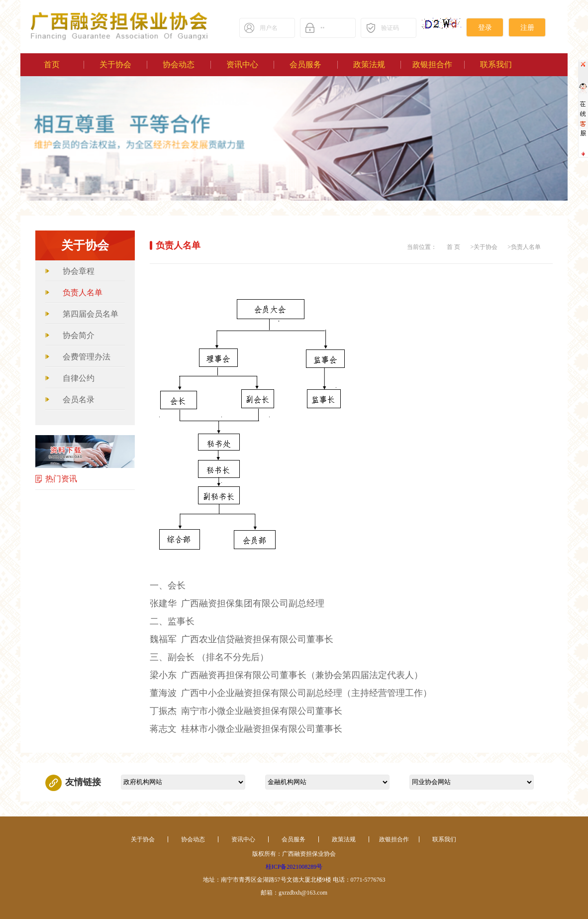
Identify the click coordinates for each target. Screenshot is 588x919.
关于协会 (115, 65)
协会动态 (179, 65)
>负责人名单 (524, 247)
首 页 (453, 247)
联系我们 (496, 65)
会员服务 (305, 65)
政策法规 (369, 65)
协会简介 (85, 339)
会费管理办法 (85, 360)
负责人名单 (85, 296)
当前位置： (422, 247)
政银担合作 (432, 65)
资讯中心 (242, 65)
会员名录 (85, 403)
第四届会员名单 (85, 317)
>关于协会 (484, 247)
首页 (52, 65)
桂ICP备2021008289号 (294, 867)
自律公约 (85, 381)
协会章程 (85, 274)
